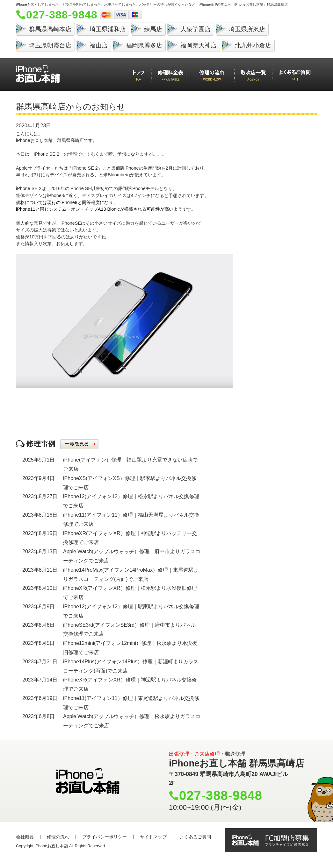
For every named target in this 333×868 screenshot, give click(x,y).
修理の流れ (58, 837)
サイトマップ (153, 837)
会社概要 (25, 837)
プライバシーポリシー (105, 837)
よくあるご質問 (195, 837)
